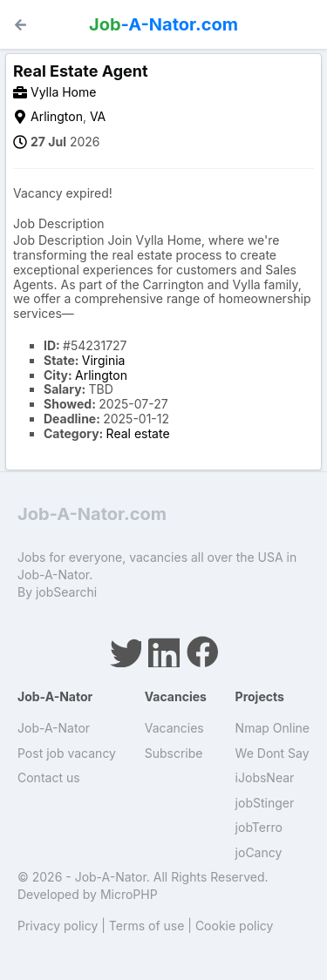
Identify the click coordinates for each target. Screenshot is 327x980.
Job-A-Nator (54, 728)
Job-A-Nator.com (92, 514)
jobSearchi (66, 592)
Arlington (57, 116)
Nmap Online (272, 728)
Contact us (49, 777)
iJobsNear (265, 777)
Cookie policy (235, 926)
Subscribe (174, 753)
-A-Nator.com (163, 24)
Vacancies (174, 728)
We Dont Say (272, 753)
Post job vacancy (67, 753)
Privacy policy (58, 926)
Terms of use (147, 926)
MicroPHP (129, 894)
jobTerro (259, 827)
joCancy (259, 852)
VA (98, 116)
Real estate (138, 433)
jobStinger (265, 803)
